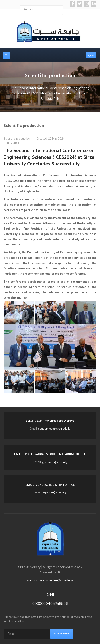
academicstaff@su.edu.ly (54, 429)
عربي (91, 55)
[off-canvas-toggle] (6, 55)
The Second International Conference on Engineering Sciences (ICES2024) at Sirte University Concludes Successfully (49, 158)
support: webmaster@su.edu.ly (50, 580)
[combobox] (41, 10)
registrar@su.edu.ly (54, 492)
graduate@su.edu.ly (55, 462)
